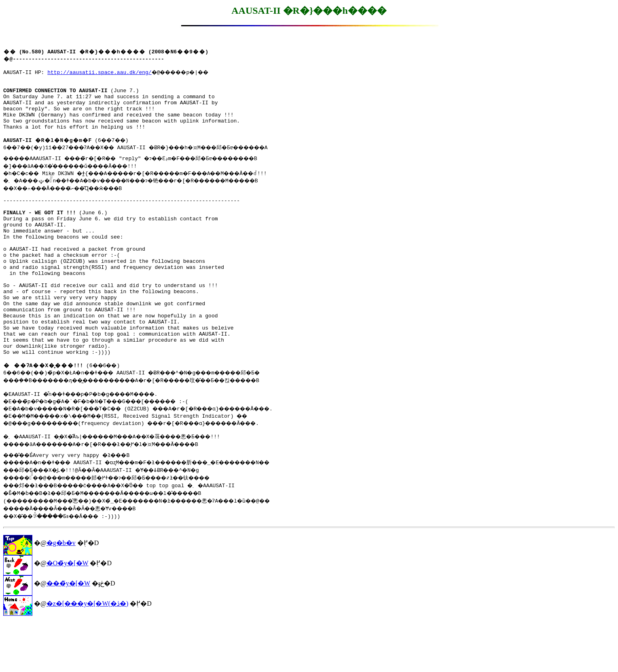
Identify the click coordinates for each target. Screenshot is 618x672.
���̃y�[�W (68, 633)
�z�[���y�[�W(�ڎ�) (88, 653)
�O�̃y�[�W (68, 613)
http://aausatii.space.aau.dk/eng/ (99, 73)
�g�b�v (61, 593)
